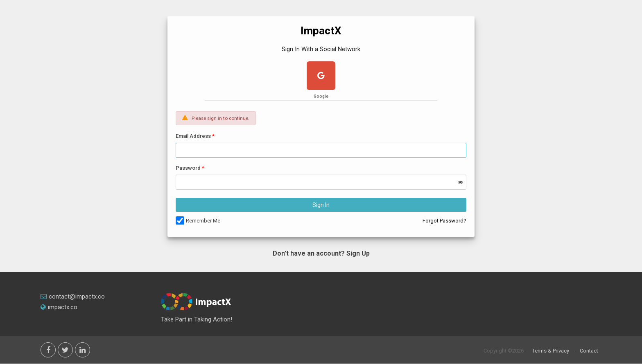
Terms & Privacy (551, 351)
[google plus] (321, 77)
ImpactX (321, 31)
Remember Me (203, 221)
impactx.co (59, 307)
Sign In (321, 205)
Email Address (193, 136)
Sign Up (358, 253)
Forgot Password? (444, 221)
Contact (589, 351)
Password (188, 168)
